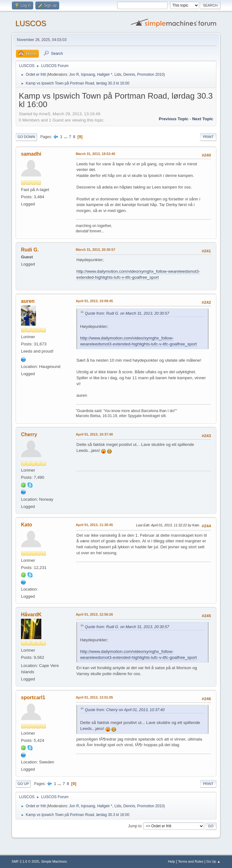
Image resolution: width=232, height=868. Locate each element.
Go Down (26, 137)
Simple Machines (54, 861)
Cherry (29, 434)
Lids (118, 75)
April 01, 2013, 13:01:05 (94, 697)
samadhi (31, 154)
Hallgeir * (105, 75)
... (66, 137)
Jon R (74, 75)
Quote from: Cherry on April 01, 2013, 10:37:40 (125, 710)
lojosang (88, 75)
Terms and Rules (191, 861)
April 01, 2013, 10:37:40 (94, 434)
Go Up (23, 784)
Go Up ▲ (213, 861)
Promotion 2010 (150, 75)
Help (171, 861)
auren (28, 301)
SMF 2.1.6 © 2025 (25, 861)
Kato (27, 525)
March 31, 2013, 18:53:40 (95, 154)
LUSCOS (31, 23)
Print (208, 137)
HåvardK (31, 615)
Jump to (135, 826)
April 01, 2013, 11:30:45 (94, 525)
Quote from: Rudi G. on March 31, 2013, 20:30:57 (127, 313)
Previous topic (174, 119)
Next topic (203, 119)
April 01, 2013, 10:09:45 (94, 301)
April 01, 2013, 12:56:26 (94, 614)
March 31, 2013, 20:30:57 (95, 250)
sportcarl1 (33, 697)
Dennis (129, 75)
